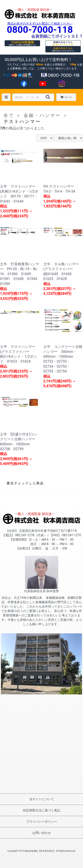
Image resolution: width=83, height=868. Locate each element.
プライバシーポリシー (42, 822)
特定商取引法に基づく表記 (42, 810)
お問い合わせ (42, 833)
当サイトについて (42, 799)
